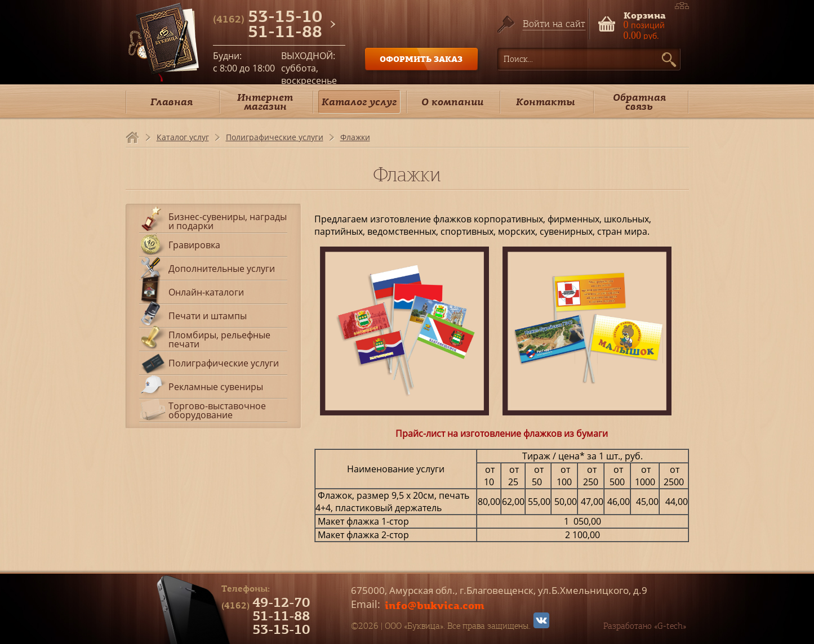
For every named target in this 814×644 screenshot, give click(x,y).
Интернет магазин (265, 102)
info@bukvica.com (435, 605)
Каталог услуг (359, 102)
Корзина (645, 14)
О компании (452, 102)
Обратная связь (639, 102)
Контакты (546, 102)
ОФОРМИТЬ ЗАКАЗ (421, 59)
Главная (172, 102)
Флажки (355, 137)
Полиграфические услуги (275, 137)
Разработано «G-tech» (645, 626)
